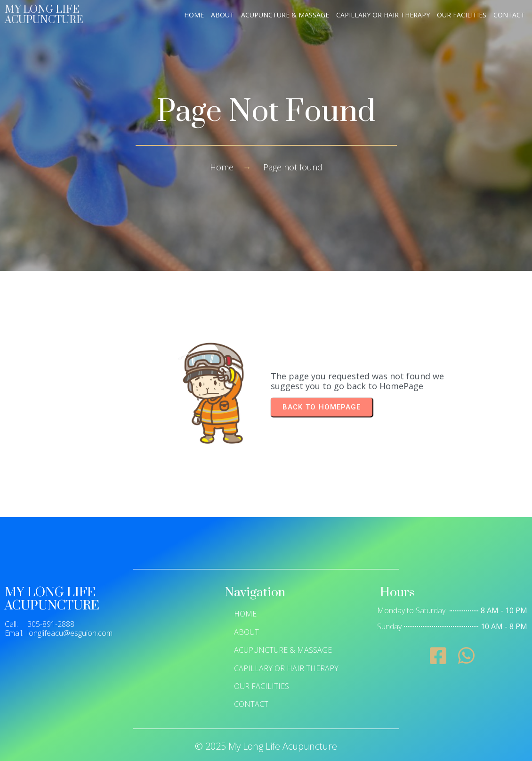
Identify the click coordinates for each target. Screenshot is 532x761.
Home (222, 167)
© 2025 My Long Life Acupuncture (266, 746)
